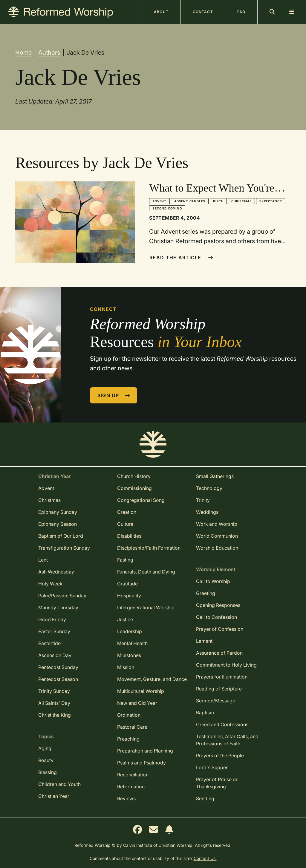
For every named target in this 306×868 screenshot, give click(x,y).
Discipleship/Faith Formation (149, 548)
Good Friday (52, 619)
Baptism (205, 713)
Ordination (129, 715)
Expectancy (271, 201)
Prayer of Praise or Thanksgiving (217, 783)
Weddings (207, 512)
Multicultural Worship (141, 691)
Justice (125, 619)
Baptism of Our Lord (61, 536)
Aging (45, 748)
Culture (125, 524)
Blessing (48, 772)
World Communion (217, 536)
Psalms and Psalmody (141, 763)
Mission (126, 667)
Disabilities (129, 536)
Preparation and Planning (145, 751)
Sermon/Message (216, 701)
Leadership (130, 631)
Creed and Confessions (222, 724)
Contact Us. (205, 858)
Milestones (129, 655)
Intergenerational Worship (146, 608)
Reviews (126, 798)
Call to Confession (217, 617)
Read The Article (181, 258)
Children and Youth (59, 784)
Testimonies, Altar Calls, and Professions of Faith (227, 740)
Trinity (203, 500)
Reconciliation (133, 775)
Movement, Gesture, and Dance (152, 679)
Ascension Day (55, 655)
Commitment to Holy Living (226, 665)
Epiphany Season (58, 524)
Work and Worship (217, 524)
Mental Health (132, 643)
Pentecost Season (58, 679)
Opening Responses (218, 605)
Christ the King (55, 715)
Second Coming (167, 208)
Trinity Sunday (54, 691)
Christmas (241, 201)
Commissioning (134, 488)
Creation (127, 512)
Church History (134, 476)
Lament (204, 641)
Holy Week (50, 584)
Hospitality (129, 596)
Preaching (128, 739)
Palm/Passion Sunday (62, 596)
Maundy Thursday (58, 608)
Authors (49, 53)
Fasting (125, 560)
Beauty (46, 760)
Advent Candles (190, 201)
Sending (205, 798)
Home (23, 53)
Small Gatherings (215, 476)
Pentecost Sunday (58, 667)
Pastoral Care (132, 727)
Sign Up (114, 395)
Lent (43, 560)
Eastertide (49, 643)
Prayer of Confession (220, 629)
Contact (203, 12)
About (161, 12)
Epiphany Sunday (58, 512)
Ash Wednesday (56, 572)
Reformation (131, 787)
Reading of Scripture (219, 689)
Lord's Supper (212, 767)
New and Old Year (137, 703)
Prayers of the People (220, 756)
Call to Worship (213, 581)
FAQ (241, 12)
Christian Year (54, 796)
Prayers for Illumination (222, 677)
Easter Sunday (54, 631)
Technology (209, 488)
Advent (159, 201)
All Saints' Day (54, 703)
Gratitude (127, 584)
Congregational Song (141, 500)
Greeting (206, 593)
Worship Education (217, 548)
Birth (218, 201)
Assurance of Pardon (219, 653)
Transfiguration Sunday (64, 548)
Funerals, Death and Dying (146, 572)
